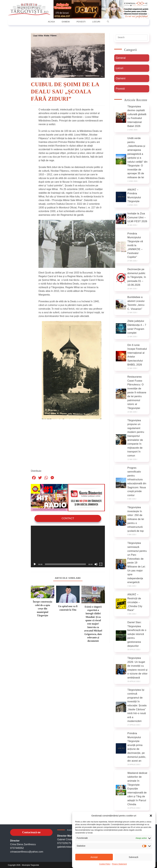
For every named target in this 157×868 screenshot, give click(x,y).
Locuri (120, 67)
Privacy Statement (119, 864)
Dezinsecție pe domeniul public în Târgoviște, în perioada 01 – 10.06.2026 (137, 276)
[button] (151, 816)
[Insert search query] (132, 37)
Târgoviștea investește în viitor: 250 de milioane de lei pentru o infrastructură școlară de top (136, 519)
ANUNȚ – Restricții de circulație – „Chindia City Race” (135, 602)
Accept (94, 857)
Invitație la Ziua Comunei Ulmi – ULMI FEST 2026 (137, 217)
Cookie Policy (105, 864)
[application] (68, 545)
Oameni (121, 78)
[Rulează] (35, 563)
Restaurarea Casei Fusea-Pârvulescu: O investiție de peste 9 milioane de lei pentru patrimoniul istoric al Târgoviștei (137, 392)
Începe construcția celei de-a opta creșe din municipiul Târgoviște (43, 608)
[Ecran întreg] (101, 563)
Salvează (134, 857)
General (121, 57)
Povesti (120, 88)
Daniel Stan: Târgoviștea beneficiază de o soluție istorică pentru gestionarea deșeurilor (137, 633)
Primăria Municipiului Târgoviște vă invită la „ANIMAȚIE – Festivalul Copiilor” (135, 245)
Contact (68, 518)
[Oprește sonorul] (96, 563)
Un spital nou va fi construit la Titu (68, 607)
